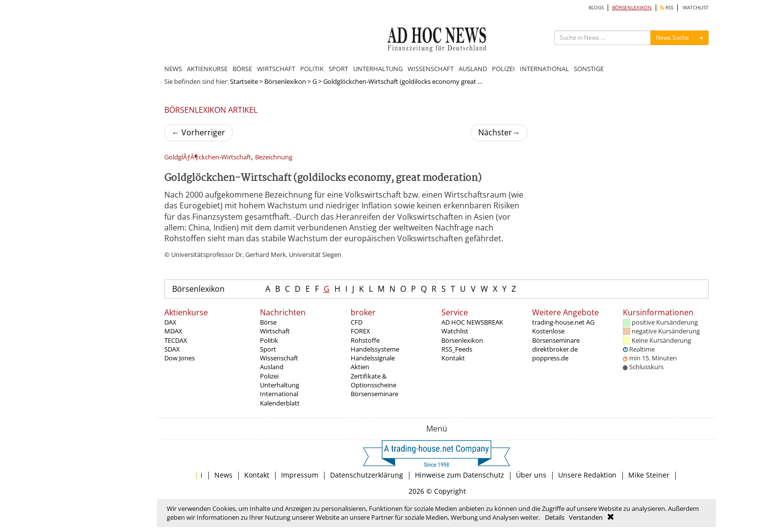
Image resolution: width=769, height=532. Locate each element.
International (279, 394)
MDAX (173, 331)
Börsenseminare (374, 394)
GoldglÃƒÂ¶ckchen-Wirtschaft (208, 157)
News (223, 475)
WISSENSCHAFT (431, 69)
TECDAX (176, 340)
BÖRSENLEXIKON (632, 8)
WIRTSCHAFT (276, 69)
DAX (170, 322)
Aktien (360, 367)
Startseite (244, 81)
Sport (268, 349)
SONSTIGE (589, 69)
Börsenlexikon (285, 81)
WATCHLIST (696, 8)
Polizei (269, 376)
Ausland (272, 367)
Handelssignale (373, 358)
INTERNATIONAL (544, 69)
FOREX (360, 331)
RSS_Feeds (457, 349)
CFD (357, 322)
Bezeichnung (274, 157)
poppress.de (550, 358)
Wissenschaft (279, 358)
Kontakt (453, 358)
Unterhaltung (280, 385)
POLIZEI (503, 69)
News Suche (672, 38)
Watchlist (455, 331)
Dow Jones (179, 358)
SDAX (172, 349)
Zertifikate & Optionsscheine (373, 380)
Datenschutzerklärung (367, 475)
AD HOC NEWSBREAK (472, 322)
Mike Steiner (649, 475)
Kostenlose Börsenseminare (556, 335)
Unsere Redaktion (587, 475)
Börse (268, 322)
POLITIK (312, 69)
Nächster (499, 132)
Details (555, 517)
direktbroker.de (555, 349)
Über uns (531, 475)
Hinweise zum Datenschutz (460, 475)
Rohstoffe (365, 340)
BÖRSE (242, 69)
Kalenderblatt (280, 403)
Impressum (300, 475)
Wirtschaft (275, 331)
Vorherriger (198, 132)
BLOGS (596, 8)
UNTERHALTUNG (378, 69)
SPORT (338, 69)
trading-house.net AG (563, 322)
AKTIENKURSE (207, 69)
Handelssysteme (375, 349)
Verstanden (586, 517)
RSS (667, 8)
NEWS (173, 69)
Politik (269, 340)
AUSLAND (473, 69)
